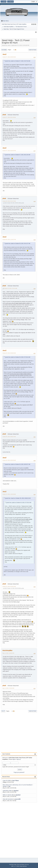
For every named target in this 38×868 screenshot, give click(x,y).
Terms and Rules (21, 865)
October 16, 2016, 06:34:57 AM (9, 587)
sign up (19, 759)
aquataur (16, 791)
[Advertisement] (8, 829)
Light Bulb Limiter (7, 791)
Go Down (4, 50)
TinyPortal (11, 865)
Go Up (3, 711)
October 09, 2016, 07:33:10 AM (11, 288)
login (14, 759)
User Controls (6, 754)
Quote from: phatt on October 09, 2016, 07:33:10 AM (18, 357)
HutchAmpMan (7, 650)
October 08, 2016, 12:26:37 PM (9, 240)
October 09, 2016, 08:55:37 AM (9, 437)
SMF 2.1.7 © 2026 (15, 866)
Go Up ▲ (27, 865)
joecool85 (18, 799)
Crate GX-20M (6, 781)
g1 (10, 786)
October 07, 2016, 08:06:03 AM (9, 57)
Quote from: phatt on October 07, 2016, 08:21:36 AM (18, 155)
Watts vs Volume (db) (8, 795)
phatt (4, 115)
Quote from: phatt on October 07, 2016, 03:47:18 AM (18, 61)
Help (15, 865)
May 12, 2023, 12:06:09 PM (8, 653)
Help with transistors (8, 799)
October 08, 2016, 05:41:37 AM (9, 201)
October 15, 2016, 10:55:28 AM (9, 494)
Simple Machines (23, 866)
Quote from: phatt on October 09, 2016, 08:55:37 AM (18, 464)
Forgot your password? (19, 772)
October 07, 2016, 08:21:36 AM (9, 117)
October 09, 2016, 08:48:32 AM (9, 353)
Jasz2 (4, 54)
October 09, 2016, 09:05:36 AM (9, 460)
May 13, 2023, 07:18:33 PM (8, 688)
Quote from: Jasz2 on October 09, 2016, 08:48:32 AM (18, 498)
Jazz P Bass (15, 781)
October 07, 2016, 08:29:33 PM (9, 151)
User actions (33, 50)
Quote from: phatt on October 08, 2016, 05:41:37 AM (18, 244)
